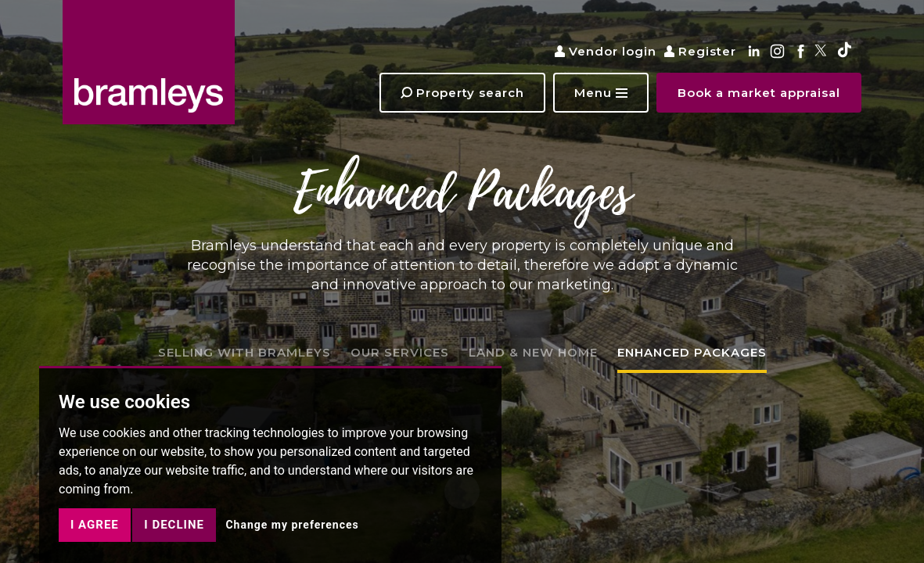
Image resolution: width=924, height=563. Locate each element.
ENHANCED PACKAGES (692, 352)
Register (700, 51)
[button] (601, 93)
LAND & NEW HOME (533, 352)
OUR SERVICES (400, 352)
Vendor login (606, 51)
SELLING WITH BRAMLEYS (244, 352)
